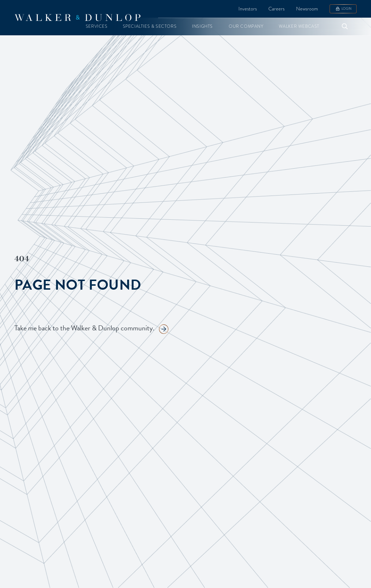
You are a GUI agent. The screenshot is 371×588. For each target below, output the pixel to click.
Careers (276, 9)
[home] (77, 18)
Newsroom (307, 9)
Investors (248, 9)
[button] (97, 26)
